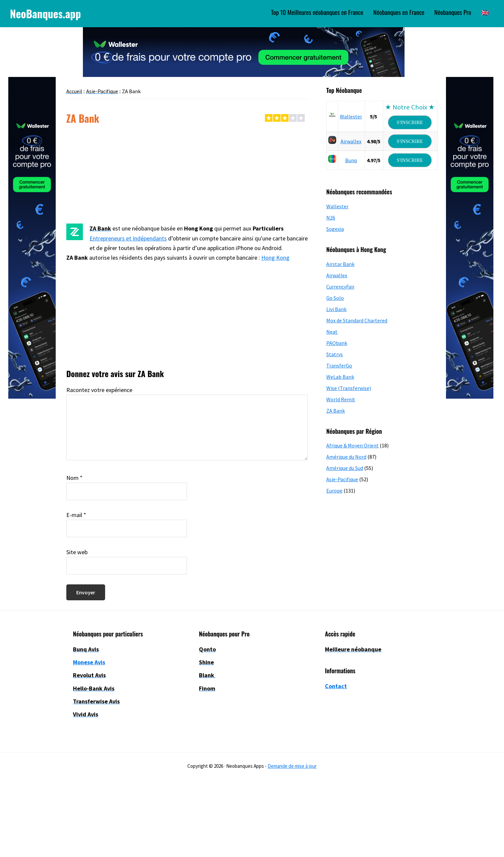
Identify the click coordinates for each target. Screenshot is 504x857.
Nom (74, 478)
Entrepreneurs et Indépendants (128, 238)
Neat (332, 332)
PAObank (337, 343)
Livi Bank (336, 309)
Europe (334, 491)
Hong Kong (275, 258)
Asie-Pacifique (342, 479)
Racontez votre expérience (99, 390)
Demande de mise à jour (292, 766)
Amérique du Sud (345, 468)
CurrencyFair (340, 287)
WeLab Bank (340, 377)
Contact (336, 686)
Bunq (351, 160)
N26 (331, 218)
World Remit (341, 399)
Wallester (351, 116)
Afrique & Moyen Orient (352, 445)
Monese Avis (89, 662)
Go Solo (335, 298)
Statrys (335, 354)
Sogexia (335, 229)
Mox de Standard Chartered (357, 320)
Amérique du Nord (346, 457)
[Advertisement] (187, 174)
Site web (77, 552)
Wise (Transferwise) (349, 388)
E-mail (76, 515)
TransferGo (339, 365)
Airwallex (351, 141)
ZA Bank (336, 411)
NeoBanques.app (45, 13)
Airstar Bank (340, 264)
